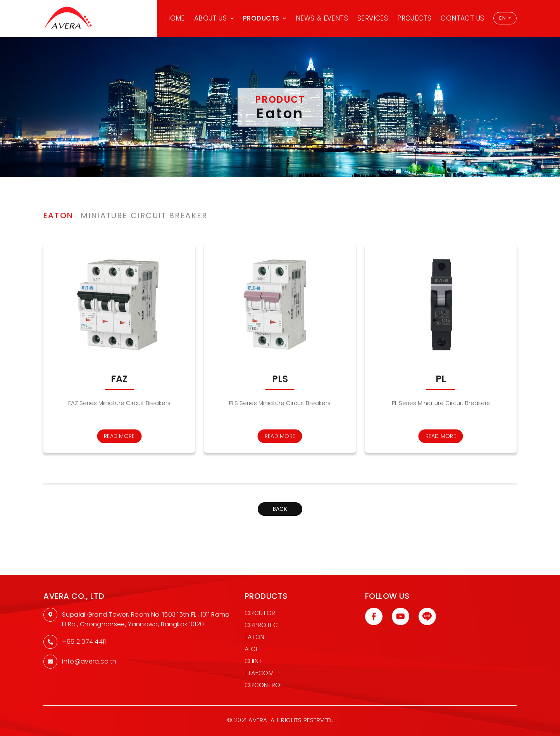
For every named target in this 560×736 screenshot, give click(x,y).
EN (503, 18)
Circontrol (264, 685)
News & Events (322, 18)
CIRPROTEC (261, 625)
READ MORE (119, 436)
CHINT (253, 661)
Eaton (255, 637)
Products (261, 18)
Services (373, 18)
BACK (280, 509)
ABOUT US (210, 18)
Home (175, 18)
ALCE (252, 649)
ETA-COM (259, 673)
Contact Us (462, 18)
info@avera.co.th (89, 661)
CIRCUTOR (260, 613)
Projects (414, 18)
